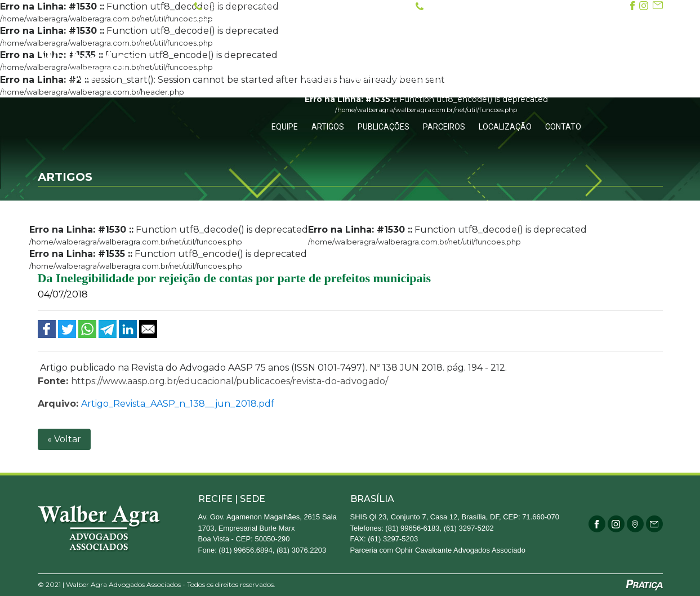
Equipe (285, 127)
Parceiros (444, 127)
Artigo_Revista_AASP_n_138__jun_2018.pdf (178, 404)
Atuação (478, 38)
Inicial (368, 38)
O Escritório (420, 38)
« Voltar (64, 439)
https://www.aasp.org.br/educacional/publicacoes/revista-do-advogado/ (229, 381)
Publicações (384, 127)
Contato (563, 127)
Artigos (328, 127)
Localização (505, 127)
